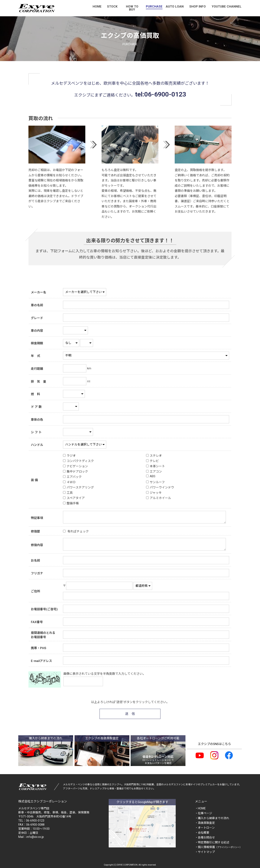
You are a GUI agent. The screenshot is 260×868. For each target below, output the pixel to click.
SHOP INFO (198, 7)
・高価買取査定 (205, 823)
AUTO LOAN (175, 7)
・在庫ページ (204, 813)
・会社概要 (202, 833)
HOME (97, 7)
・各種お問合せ (205, 837)
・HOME (200, 808)
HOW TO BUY (132, 8)
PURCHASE (154, 7)
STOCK (112, 7)
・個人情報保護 (218, 847)
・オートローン (205, 828)
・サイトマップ (205, 852)
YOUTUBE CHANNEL (227, 7)
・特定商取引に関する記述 (212, 842)
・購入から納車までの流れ (212, 818)
